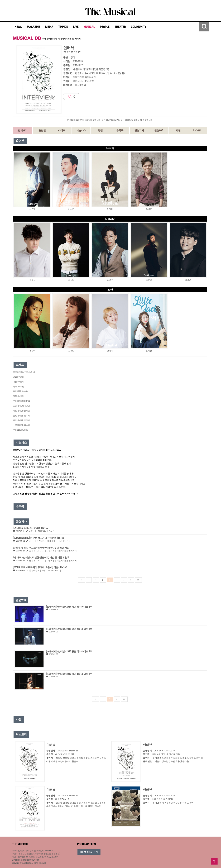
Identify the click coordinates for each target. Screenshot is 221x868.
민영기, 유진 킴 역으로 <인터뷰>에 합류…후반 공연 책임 (41, 548)
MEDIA (49, 27)
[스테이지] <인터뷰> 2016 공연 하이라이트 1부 (69, 674)
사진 (178, 130)
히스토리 (198, 130)
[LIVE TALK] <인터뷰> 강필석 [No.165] (31, 528)
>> (138, 580)
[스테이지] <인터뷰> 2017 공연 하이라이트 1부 (69, 629)
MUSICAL (89, 27)
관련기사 (139, 130)
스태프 (62, 130)
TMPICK (63, 27)
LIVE (76, 27)
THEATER (120, 27)
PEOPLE (105, 27)
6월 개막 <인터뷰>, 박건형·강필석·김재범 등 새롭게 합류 (41, 557)
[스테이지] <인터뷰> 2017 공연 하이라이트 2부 (69, 607)
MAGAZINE (33, 27)
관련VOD (159, 130)
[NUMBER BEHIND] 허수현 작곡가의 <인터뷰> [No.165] (39, 538)
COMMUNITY (140, 27)
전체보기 (23, 130)
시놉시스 (81, 130)
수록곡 (120, 130)
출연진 (42, 130)
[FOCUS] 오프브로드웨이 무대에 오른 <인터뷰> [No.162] (40, 567)
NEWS (18, 27)
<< (81, 580)
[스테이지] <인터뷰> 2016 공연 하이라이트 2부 (69, 651)
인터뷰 (51, 745)
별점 (100, 130)
